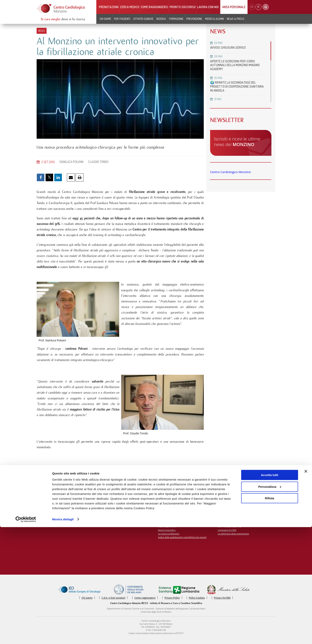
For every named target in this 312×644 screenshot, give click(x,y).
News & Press (236, 19)
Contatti (43, 503)
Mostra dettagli (63, 636)
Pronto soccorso (183, 7)
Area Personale (234, 7)
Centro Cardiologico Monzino (230, 172)
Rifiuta (270, 615)
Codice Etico (45, 514)
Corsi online (164, 503)
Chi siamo (105, 19)
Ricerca (161, 19)
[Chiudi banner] (306, 588)
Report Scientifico (167, 535)
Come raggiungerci (154, 7)
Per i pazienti (122, 19)
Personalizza (270, 604)
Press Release (225, 499)
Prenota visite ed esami (110, 499)
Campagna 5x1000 (227, 535)
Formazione (176, 19)
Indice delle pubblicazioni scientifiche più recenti (183, 542)
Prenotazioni (109, 7)
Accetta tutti (270, 592)
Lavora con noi (208, 7)
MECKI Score (164, 506)
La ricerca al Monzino (169, 538)
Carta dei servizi (47, 506)
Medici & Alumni (214, 19)
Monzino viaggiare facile (111, 510)
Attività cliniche (143, 19)
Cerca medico (130, 7)
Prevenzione (194, 19)
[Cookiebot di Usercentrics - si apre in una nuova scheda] (26, 636)
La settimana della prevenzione (234, 538)
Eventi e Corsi (165, 499)
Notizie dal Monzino (109, 514)
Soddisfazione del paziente (52, 510)
